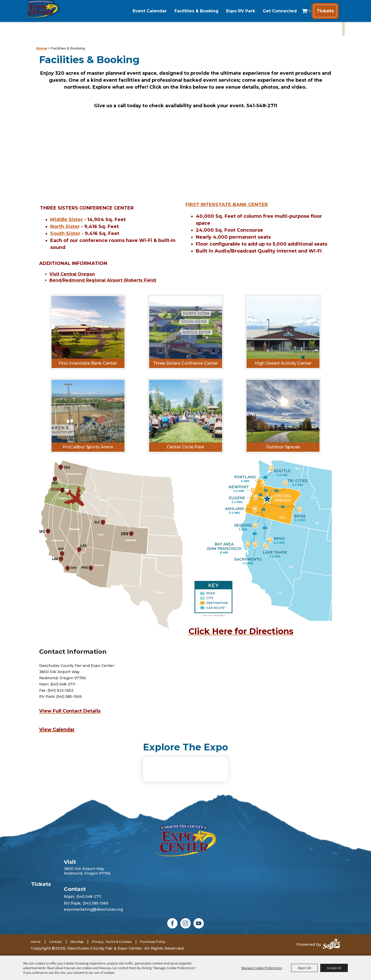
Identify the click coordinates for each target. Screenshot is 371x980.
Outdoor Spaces (283, 447)
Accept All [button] (334, 968)
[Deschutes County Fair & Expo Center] (60, 17)
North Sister (65, 227)
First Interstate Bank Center (88, 363)
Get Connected (269, 11)
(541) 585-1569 (95, 916)
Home (42, 48)
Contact (56, 954)
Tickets (323, 11)
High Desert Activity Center (283, 363)
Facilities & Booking (186, 11)
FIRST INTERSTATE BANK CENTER (227, 205)
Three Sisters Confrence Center (186, 363)
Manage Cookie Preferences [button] (262, 968)
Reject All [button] (304, 968)
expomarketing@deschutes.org (93, 922)
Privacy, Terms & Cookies (112, 954)
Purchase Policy (153, 954)
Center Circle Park (185, 447)
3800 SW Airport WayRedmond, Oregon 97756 (87, 883)
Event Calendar (139, 11)
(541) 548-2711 (89, 909)
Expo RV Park (230, 11)
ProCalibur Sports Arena (88, 447)
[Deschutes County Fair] (186, 853)
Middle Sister (67, 220)
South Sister (65, 233)
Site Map (77, 954)
